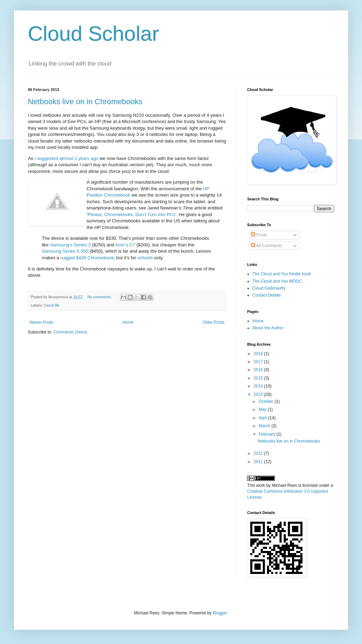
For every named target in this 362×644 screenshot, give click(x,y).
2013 (259, 394)
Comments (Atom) (70, 332)
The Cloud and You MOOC (277, 281)
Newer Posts (41, 322)
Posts (259, 235)
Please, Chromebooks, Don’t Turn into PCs (131, 214)
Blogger (220, 613)
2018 (259, 354)
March (265, 426)
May (263, 409)
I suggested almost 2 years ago (66, 158)
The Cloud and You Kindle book (282, 274)
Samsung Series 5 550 (65, 251)
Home (128, 322)
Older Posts (214, 322)
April (263, 418)
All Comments (266, 246)
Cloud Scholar (93, 34)
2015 (259, 378)
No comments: (100, 297)
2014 (259, 386)
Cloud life (52, 305)
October (267, 401)
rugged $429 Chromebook (87, 258)
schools (145, 258)
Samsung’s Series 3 (70, 245)
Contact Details (266, 295)
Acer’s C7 (125, 245)
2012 (259, 453)
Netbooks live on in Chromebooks (85, 102)
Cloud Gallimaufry (269, 288)
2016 (259, 370)
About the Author (268, 328)
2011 (259, 462)
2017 (259, 362)
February (267, 434)
